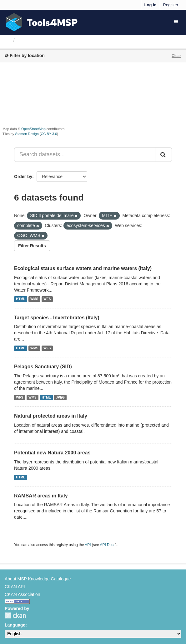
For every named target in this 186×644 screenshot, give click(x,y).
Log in (151, 5)
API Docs (108, 545)
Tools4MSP (52, 22)
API (88, 545)
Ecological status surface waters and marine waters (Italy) (83, 268)
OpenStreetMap (33, 129)
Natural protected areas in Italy (51, 416)
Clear (176, 56)
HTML (20, 299)
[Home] (7, 40)
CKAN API (15, 587)
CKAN (15, 615)
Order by (23, 177)
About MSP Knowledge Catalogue (38, 579)
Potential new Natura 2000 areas (52, 453)
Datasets (30, 40)
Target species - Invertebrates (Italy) (57, 318)
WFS (47, 299)
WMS (34, 299)
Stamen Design (27, 134)
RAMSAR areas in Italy (41, 496)
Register (171, 5)
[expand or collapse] (176, 22)
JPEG (60, 397)
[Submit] (163, 155)
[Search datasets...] (85, 155)
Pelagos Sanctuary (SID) (43, 367)
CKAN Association (23, 594)
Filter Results (32, 246)
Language (15, 625)
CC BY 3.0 (49, 134)
